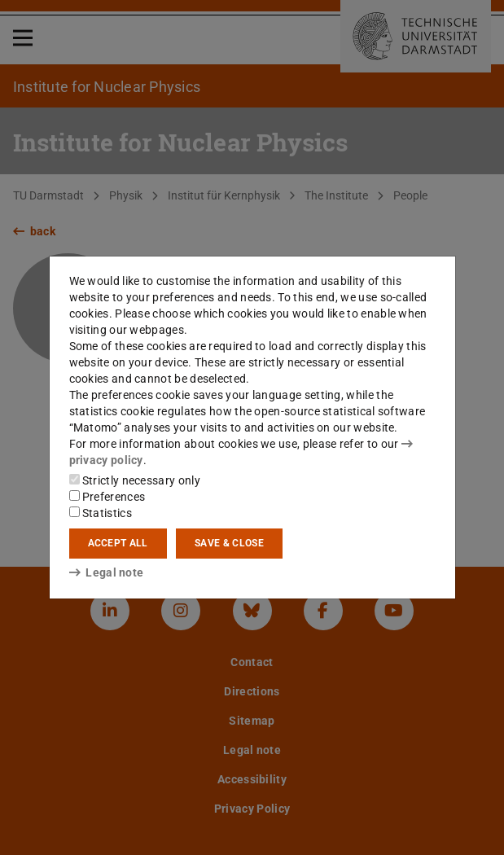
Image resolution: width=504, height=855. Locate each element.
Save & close (229, 543)
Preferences (107, 497)
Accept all (118, 543)
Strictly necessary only (135, 480)
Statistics (101, 513)
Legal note (107, 572)
